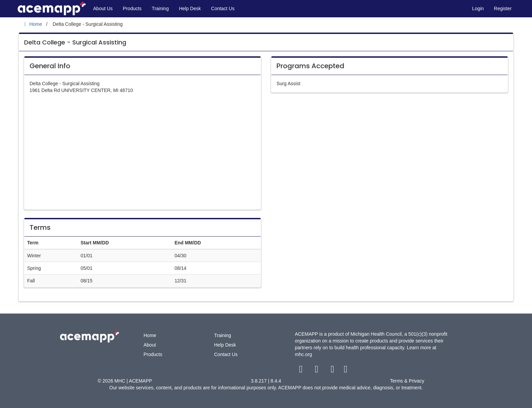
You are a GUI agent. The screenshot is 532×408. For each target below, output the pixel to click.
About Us (103, 8)
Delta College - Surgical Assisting (75, 42)
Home (150, 335)
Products (132, 8)
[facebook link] (301, 371)
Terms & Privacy (407, 381)
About (150, 345)
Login (478, 8)
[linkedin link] (346, 371)
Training (160, 8)
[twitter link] (317, 371)
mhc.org (303, 354)
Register (503, 8)
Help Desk (190, 8)
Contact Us (223, 8)
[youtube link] (333, 371)
